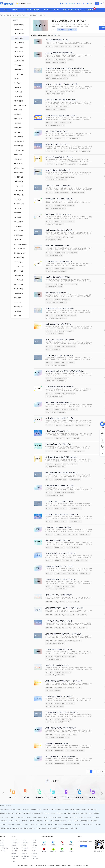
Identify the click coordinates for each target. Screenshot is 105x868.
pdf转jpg (35, 817)
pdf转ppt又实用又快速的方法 (62, 107)
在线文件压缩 (64, 821)
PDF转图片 (34, 840)
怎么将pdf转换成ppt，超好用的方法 (55, 495)
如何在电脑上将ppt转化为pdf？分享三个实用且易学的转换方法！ (65, 371)
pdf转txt (85, 825)
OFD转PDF (24, 821)
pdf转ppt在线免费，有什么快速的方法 (64, 60)
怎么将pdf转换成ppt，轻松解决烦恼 (55, 334)
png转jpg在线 (78, 825)
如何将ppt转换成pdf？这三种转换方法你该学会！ (60, 486)
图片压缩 (46, 817)
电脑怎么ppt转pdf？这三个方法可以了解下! (58, 214)
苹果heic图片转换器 (19, 817)
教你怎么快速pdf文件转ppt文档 (54, 240)
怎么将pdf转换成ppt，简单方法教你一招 (64, 206)
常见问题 (2, 843)
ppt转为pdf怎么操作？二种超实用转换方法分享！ (60, 355)
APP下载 (81, 4)
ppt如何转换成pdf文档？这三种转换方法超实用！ (60, 697)
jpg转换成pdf (67, 813)
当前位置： (3, 15)
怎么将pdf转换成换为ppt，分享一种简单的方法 (66, 75)
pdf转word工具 (84, 813)
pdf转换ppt (84, 810)
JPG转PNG (25, 851)
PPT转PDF (49, 47)
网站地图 (81, 865)
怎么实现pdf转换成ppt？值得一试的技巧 (56, 467)
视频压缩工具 (91, 825)
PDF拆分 (52, 817)
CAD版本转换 (15, 848)
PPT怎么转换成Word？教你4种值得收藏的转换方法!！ (62, 457)
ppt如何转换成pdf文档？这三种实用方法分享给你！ (61, 579)
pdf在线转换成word (85, 821)
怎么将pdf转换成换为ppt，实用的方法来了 (65, 164)
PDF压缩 (34, 843)
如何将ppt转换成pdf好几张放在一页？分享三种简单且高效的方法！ (65, 68)
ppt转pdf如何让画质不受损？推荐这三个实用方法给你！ (62, 100)
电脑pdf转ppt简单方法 (75, 480)
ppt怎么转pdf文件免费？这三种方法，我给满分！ (60, 501)
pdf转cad (53, 813)
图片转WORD (15, 856)
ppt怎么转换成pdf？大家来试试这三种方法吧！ (59, 621)
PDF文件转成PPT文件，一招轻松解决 (64, 331)
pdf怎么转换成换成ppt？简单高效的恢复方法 (57, 78)
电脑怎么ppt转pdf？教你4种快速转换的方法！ (59, 402)
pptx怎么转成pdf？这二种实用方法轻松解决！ (59, 324)
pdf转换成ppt (96, 817)
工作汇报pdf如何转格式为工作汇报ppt (55, 644)
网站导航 (86, 865)
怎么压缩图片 (46, 810)
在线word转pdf (75, 813)
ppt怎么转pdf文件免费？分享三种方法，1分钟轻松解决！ (62, 514)
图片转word (99, 825)
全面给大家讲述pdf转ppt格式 (83, 425)
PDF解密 (24, 845)
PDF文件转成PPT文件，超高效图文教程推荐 (66, 315)
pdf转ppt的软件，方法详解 (78, 193)
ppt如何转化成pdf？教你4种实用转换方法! (58, 170)
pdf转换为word (58, 825)
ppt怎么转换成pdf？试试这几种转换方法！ (58, 665)
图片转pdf (47, 813)
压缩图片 (39, 810)
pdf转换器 (89, 817)
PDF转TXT (14, 862)
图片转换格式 (3, 813)
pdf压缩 (90, 813)
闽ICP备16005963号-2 (73, 865)
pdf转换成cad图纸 (68, 817)
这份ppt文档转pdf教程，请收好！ (36, 15)
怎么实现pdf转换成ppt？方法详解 (62, 30)
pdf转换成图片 (59, 817)
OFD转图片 (31, 821)
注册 (101, 4)
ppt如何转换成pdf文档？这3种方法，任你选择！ (60, 566)
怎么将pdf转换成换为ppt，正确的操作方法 (56, 302)
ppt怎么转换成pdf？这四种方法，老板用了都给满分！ (61, 115)
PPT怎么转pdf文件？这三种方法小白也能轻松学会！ (61, 756)
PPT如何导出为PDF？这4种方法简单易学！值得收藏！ (62, 84)
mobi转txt (77, 821)
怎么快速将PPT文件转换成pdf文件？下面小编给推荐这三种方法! (65, 608)
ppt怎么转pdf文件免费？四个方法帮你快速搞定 (59, 53)
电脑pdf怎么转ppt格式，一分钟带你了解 (64, 221)
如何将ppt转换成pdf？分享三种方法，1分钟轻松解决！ (62, 712)
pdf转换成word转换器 (68, 825)
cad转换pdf (41, 825)
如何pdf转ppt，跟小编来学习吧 (54, 659)
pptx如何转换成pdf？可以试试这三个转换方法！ (60, 387)
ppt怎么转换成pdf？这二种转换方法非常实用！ (59, 261)
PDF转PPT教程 (21, 15)
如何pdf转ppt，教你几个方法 (53, 349)
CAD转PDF (35, 845)
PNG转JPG (35, 856)
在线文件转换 (3, 825)
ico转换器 (46, 821)
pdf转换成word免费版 (17, 825)
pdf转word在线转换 (55, 821)
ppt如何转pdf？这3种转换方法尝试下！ (57, 144)
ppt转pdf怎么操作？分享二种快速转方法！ (58, 293)
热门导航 (63, 4)
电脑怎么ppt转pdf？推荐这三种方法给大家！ (59, 540)
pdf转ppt (2, 817)
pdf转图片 (29, 813)
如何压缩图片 (66, 810)
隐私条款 (2, 845)
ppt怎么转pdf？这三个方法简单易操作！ (57, 744)
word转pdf (33, 810)
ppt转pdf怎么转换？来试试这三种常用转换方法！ (60, 157)
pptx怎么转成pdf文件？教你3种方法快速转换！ (59, 230)
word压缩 (71, 821)
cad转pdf (76, 817)
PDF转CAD (25, 840)
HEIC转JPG (25, 853)
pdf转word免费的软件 (56, 810)
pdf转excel (18, 821)
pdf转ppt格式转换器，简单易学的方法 (55, 94)
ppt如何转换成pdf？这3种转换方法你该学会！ (59, 527)
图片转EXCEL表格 (5, 828)
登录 (97, 4)
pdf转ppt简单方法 (59, 751)
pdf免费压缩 (34, 825)
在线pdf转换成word (20, 813)
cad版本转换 (82, 817)
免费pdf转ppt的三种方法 (73, 138)
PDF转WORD (15, 840)
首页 (5, 10)
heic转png (11, 821)
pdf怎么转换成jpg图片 (16, 810)
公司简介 (2, 840)
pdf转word (96, 813)
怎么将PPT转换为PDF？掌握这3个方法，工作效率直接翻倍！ (64, 634)
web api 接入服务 (4, 848)
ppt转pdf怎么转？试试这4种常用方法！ (57, 131)
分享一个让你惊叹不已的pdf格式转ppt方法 (56, 318)
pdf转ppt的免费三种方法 (79, 451)
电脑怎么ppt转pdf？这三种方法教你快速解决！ (59, 595)
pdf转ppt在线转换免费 (41, 828)
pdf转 (9, 825)
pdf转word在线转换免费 (29, 828)
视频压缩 (40, 817)
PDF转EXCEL (25, 843)
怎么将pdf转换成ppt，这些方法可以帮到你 (65, 347)
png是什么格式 (39, 821)
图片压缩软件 (60, 813)
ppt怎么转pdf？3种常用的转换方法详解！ (58, 246)
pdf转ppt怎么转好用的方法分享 (62, 300)
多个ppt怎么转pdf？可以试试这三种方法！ (58, 431)
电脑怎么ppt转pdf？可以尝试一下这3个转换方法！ (60, 340)
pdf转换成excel (4, 821)
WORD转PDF (25, 848)
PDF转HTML (35, 859)
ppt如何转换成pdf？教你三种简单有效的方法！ (59, 199)
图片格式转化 (94, 821)
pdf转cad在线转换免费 (53, 828)
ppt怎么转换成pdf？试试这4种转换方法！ (58, 277)
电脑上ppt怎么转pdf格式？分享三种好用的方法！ (60, 444)
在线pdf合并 (26, 825)
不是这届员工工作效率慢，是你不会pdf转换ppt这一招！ (68, 641)
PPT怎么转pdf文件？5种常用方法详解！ (57, 40)
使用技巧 (13, 15)
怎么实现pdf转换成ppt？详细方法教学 (55, 125)
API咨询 (72, 4)
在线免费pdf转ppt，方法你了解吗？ (55, 224)
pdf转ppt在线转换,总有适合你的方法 (63, 560)
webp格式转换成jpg (65, 828)
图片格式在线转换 (49, 825)
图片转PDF (14, 845)
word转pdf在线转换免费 (16, 828)
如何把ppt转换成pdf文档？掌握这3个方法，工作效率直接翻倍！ (64, 681)
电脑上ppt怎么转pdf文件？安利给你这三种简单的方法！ (62, 473)
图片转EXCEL (25, 856)
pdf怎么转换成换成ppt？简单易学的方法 (64, 91)
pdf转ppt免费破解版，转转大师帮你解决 (56, 62)
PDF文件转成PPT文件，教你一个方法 (64, 237)
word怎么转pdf (26, 810)
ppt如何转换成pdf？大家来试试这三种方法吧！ (59, 650)
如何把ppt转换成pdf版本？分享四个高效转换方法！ (61, 728)
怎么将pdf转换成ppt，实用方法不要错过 (64, 177)
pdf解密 (72, 810)
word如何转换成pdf (92, 810)
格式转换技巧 (11, 813)
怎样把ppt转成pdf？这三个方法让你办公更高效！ (60, 308)
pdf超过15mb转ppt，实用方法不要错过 (56, 109)
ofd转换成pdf (74, 828)
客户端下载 (3, 851)
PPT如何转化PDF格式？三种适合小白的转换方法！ (61, 553)
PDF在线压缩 (28, 817)
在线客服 (83, 846)
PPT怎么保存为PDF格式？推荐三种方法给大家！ (60, 418)
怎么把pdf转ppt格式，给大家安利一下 (64, 425)
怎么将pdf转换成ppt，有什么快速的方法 (56, 412)
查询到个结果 (55, 35)
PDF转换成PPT (16, 843)
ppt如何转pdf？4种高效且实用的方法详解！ (58, 186)
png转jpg (78, 810)
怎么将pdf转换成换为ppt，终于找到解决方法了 (58, 722)
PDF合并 (24, 859)
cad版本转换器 (9, 817)
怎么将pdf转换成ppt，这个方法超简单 (75, 751)
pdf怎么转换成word (5, 810)
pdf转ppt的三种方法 (73, 30)
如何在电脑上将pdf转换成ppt (62, 378)
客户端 (89, 4)
